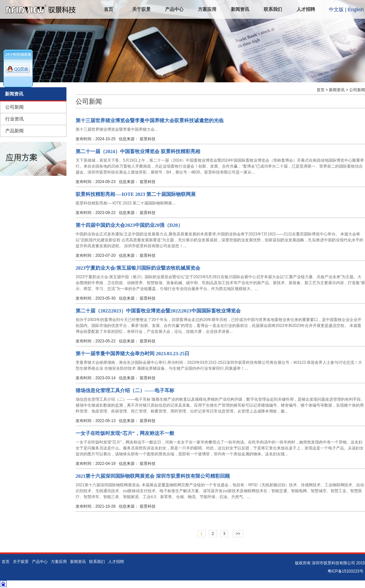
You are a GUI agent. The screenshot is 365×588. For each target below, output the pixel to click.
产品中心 (174, 9)
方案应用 (207, 9)
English (356, 9)
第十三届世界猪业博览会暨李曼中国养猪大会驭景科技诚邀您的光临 (150, 120)
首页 (109, 9)
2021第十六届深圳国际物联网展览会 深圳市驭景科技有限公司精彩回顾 (153, 476)
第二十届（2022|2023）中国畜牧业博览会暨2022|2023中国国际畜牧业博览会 (158, 311)
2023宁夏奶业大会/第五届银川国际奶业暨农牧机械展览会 (138, 268)
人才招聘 (306, 9)
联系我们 (273, 9)
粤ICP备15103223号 (345, 571)
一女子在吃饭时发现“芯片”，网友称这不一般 (125, 433)
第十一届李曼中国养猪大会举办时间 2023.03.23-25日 (133, 354)
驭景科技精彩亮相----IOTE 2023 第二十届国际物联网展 (136, 194)
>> (238, 534)
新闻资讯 (240, 9)
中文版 (336, 9)
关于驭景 (141, 9)
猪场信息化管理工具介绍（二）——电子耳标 (125, 390)
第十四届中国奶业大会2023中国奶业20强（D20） (129, 225)
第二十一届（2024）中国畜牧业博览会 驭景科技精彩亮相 (138, 151)
